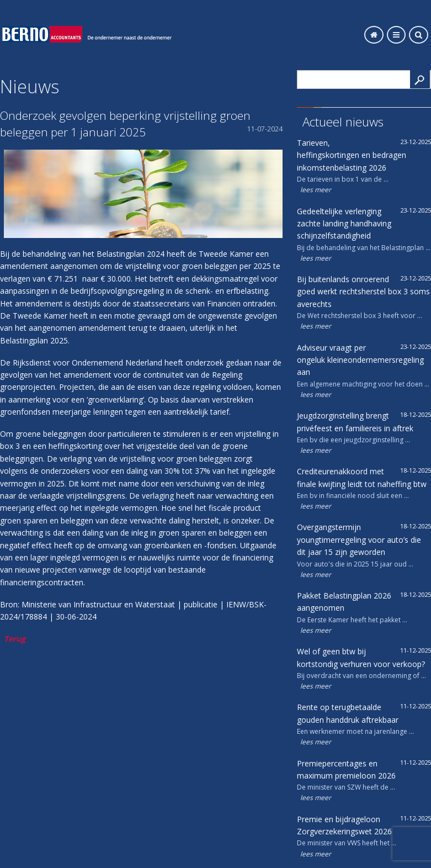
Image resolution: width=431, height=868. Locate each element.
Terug (15, 639)
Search (420, 79)
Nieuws (30, 86)
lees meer (316, 190)
